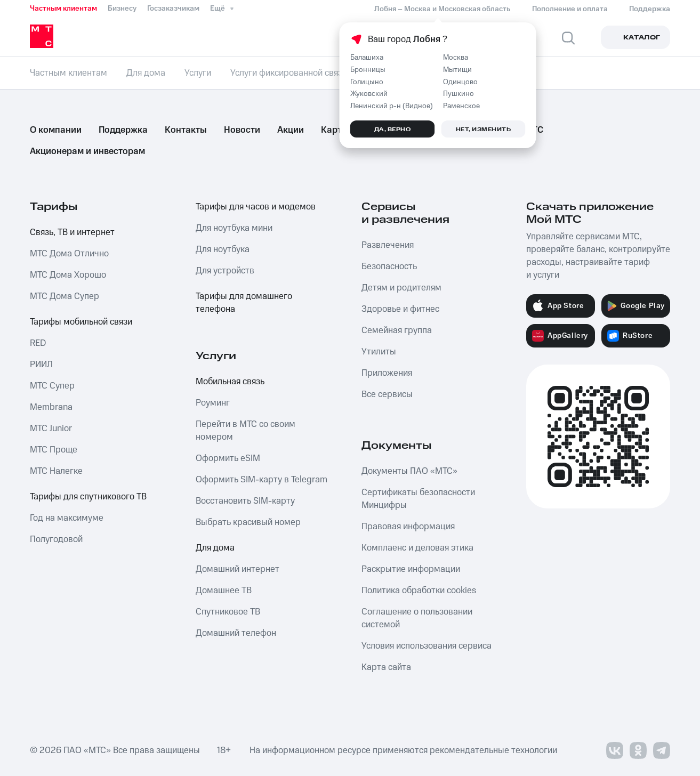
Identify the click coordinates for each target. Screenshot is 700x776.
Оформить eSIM (228, 458)
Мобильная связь (230, 382)
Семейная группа (397, 330)
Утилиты (379, 352)
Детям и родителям (401, 288)
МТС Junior (51, 429)
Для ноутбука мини (234, 228)
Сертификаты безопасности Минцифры (418, 499)
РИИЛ (41, 365)
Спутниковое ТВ (228, 612)
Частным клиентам (63, 9)
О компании (56, 130)
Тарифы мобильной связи (81, 322)
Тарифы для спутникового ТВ (88, 497)
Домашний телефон (236, 633)
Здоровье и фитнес (400, 309)
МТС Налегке (56, 471)
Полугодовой (56, 539)
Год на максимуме (67, 518)
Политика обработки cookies (419, 591)
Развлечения (388, 245)
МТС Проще (54, 450)
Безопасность (389, 266)
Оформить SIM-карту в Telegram (262, 480)
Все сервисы (387, 394)
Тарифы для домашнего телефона (244, 303)
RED (38, 343)
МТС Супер (52, 386)
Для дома (215, 548)
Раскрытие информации (411, 569)
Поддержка (123, 130)
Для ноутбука (223, 249)
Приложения (387, 373)
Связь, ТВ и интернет (72, 232)
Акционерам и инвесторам (87, 151)
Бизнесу (122, 9)
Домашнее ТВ (224, 591)
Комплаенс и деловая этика (417, 548)
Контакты (186, 130)
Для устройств (225, 271)
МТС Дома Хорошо (68, 275)
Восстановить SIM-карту (245, 501)
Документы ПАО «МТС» (409, 471)
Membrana (51, 407)
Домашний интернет (238, 569)
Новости (242, 130)
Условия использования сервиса (427, 646)
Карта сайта (386, 667)
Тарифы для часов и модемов (256, 207)
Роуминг (213, 403)
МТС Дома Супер (65, 296)
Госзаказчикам (173, 9)
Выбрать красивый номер (248, 522)
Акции (291, 130)
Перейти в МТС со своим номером (246, 431)
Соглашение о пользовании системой (417, 618)
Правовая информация (408, 527)
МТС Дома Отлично (69, 254)
